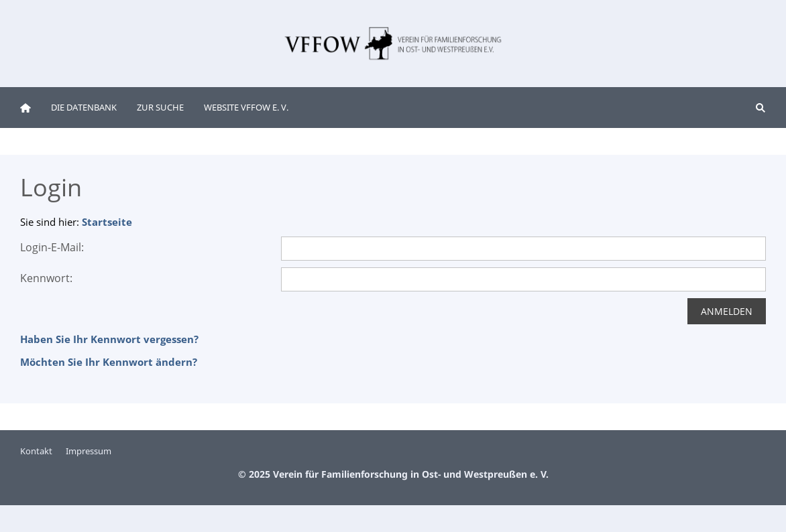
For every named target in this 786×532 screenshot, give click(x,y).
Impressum (89, 451)
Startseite (107, 222)
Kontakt (36, 451)
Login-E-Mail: (52, 247)
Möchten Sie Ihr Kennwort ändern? (109, 362)
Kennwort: (46, 278)
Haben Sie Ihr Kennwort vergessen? (109, 339)
